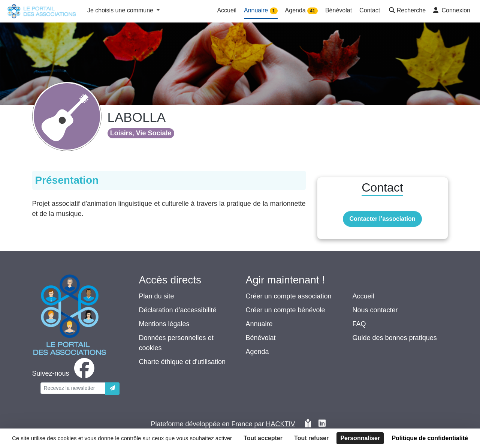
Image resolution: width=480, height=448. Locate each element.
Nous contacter (375, 310)
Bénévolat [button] (339, 10)
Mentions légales (164, 324)
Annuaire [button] (261, 11)
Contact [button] (370, 10)
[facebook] (65, 373)
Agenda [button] (301, 11)
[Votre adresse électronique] (73, 388)
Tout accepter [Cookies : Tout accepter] (263, 438)
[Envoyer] (112, 389)
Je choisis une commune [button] (121, 10)
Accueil (363, 296)
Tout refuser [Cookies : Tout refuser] (311, 438)
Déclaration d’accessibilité (178, 310)
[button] (407, 11)
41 (312, 11)
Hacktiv (281, 424)
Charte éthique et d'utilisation (182, 362)
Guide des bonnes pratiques (395, 338)
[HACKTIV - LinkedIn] (322, 424)
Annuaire (259, 324)
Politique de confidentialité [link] (430, 438)
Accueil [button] (227, 10)
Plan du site (157, 296)
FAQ (359, 324)
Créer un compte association (289, 296)
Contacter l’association (382, 219)
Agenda (257, 352)
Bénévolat (261, 338)
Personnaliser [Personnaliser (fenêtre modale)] (360, 438)
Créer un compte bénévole (286, 310)
